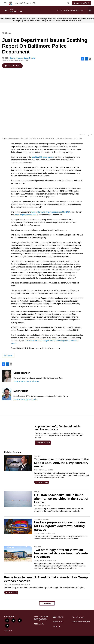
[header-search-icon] (68, 3)
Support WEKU (58, 622)
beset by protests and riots (26, 215)
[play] (6, 10)
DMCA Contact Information (81, 622)
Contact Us (57, 626)
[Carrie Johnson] (7, 376)
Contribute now (43, 443)
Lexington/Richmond (41, 519)
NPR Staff (37, 506)
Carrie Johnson (16, 58)
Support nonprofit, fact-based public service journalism (58, 428)
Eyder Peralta (30, 58)
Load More (47, 603)
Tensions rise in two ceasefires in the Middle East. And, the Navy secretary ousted (62, 463)
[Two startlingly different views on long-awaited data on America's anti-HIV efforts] (18, 554)
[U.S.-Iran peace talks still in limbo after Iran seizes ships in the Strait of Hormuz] (18, 499)
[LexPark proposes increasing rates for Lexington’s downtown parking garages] (18, 526)
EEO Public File (58, 617)
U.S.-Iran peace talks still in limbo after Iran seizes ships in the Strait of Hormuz (61, 499)
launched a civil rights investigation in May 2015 (51, 212)
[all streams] (91, 10)
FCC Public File (39, 624)
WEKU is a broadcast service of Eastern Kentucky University (41, 618)
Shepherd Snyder (40, 533)
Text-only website (78, 617)
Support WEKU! (82, 3)
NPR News (6, 33)
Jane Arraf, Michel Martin (12, 585)
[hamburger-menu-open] (5, 3)
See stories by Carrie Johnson (26, 381)
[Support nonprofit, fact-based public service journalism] (16, 434)
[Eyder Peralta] (7, 394)
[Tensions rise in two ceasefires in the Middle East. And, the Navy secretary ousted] (18, 463)
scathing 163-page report (42, 157)
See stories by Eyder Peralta (25, 399)
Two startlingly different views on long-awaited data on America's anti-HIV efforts (61, 553)
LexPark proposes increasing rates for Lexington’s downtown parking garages (60, 526)
